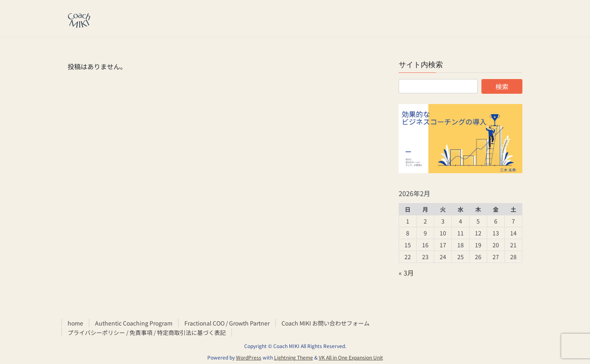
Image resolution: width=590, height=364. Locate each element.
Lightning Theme (294, 357)
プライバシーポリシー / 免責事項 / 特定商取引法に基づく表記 (147, 332)
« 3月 (406, 273)
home (75, 323)
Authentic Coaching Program (134, 323)
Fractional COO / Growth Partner (227, 323)
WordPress (249, 357)
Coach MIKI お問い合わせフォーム (326, 323)
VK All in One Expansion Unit (351, 357)
